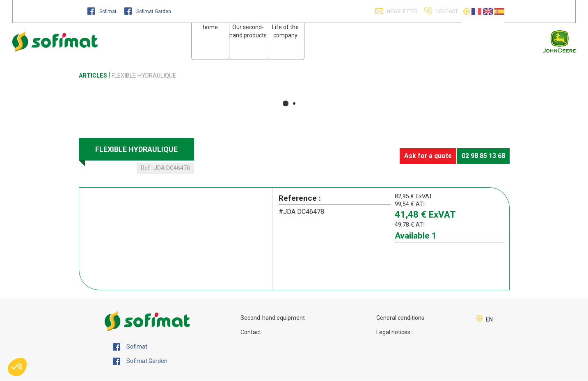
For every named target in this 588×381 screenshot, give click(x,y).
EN (489, 319)
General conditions (400, 318)
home (210, 27)
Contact (251, 332)
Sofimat (103, 11)
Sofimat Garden (148, 11)
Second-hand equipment (273, 318)
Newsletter (402, 11)
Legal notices (393, 332)
